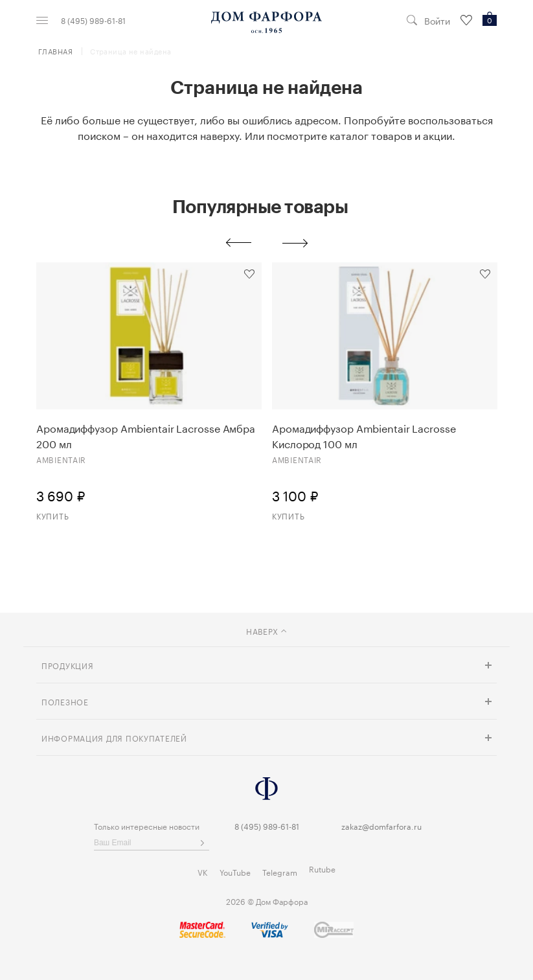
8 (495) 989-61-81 (93, 20)
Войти (437, 20)
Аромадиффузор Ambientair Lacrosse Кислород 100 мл (364, 435)
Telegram (280, 872)
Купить (52, 515)
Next (295, 243)
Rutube (322, 868)
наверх (266, 631)
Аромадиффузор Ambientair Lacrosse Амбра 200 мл (146, 435)
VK (203, 872)
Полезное (65, 701)
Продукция (67, 665)
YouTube (235, 872)
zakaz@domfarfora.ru (381, 826)
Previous (238, 243)
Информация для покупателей (114, 737)
